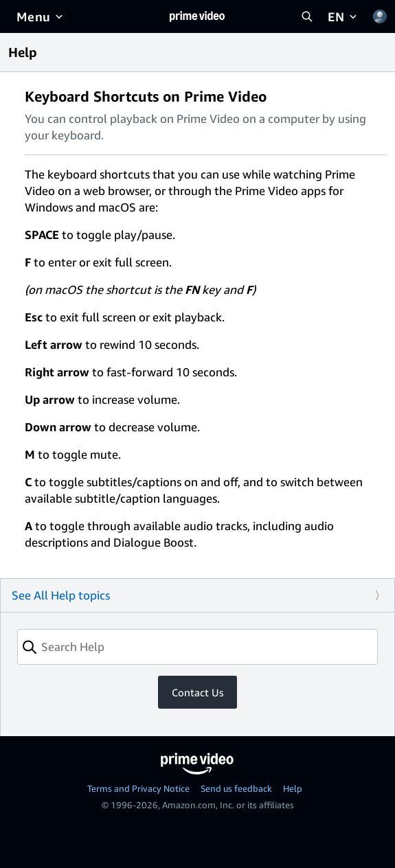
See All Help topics (61, 595)
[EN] (343, 16)
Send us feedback (236, 788)
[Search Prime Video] (307, 16)
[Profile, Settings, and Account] (380, 16)
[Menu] (41, 16)
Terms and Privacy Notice (138, 788)
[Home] (197, 16)
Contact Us (197, 692)
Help (293, 788)
